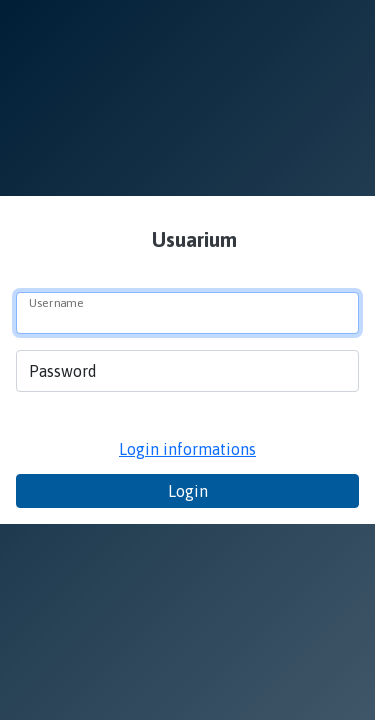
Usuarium (192, 239)
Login (188, 491)
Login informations (187, 449)
